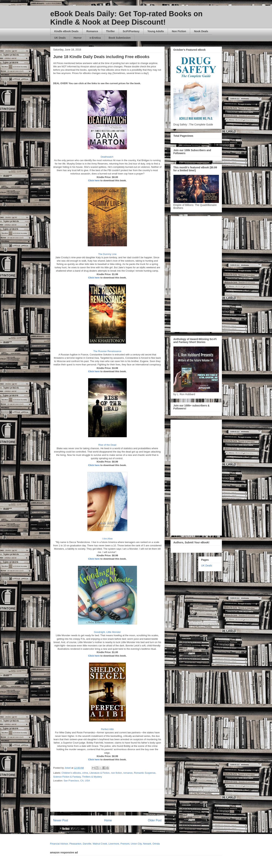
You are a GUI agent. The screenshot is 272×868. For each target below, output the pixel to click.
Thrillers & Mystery (92, 777)
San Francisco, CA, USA (77, 781)
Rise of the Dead (107, 445)
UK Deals (60, 38)
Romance (92, 31)
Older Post (155, 820)
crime (85, 773)
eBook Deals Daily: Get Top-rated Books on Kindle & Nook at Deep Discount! (126, 18)
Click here (94, 180)
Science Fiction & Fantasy (67, 777)
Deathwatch (107, 157)
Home (108, 820)
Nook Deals (201, 31)
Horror (78, 38)
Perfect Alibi (107, 729)
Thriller (110, 31)
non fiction (116, 773)
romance (128, 773)
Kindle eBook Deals (66, 31)
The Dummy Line (107, 254)
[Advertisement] (143, 800)
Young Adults (156, 31)
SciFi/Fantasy (131, 31)
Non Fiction (179, 31)
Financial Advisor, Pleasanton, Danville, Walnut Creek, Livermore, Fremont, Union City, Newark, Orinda (105, 844)
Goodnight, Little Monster (107, 632)
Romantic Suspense (145, 773)
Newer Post (61, 820)
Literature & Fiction (100, 773)
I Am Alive (107, 539)
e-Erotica (95, 38)
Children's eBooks (71, 773)
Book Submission (119, 38)
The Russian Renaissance (107, 351)
